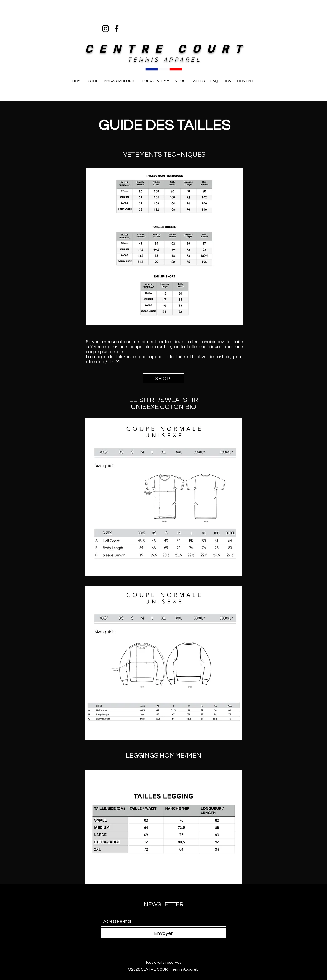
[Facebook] (117, 29)
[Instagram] (106, 29)
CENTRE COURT (167, 49)
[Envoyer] (164, 933)
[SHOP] (163, 378)
